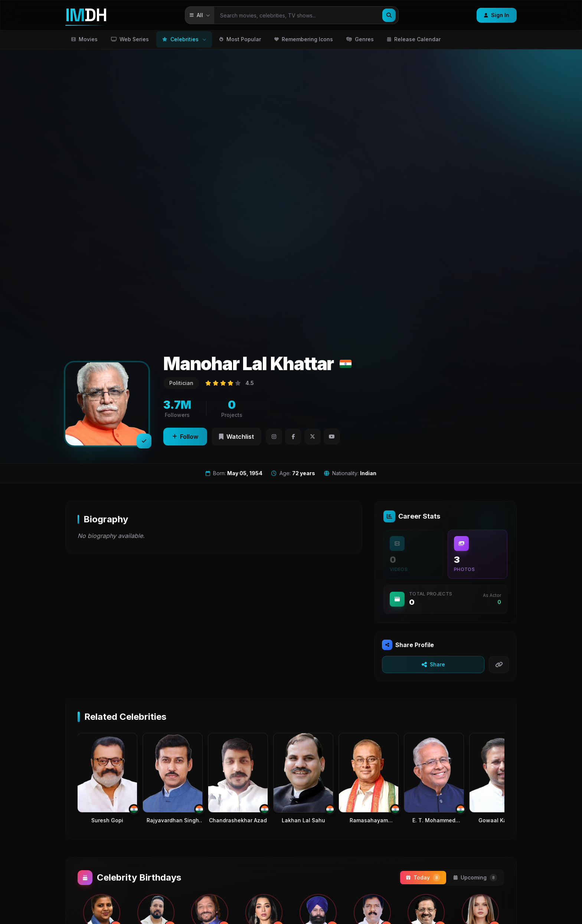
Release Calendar (414, 39)
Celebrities (184, 39)
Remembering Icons (304, 39)
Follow (185, 437)
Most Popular (240, 39)
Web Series (130, 39)
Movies (84, 39)
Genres (360, 39)
